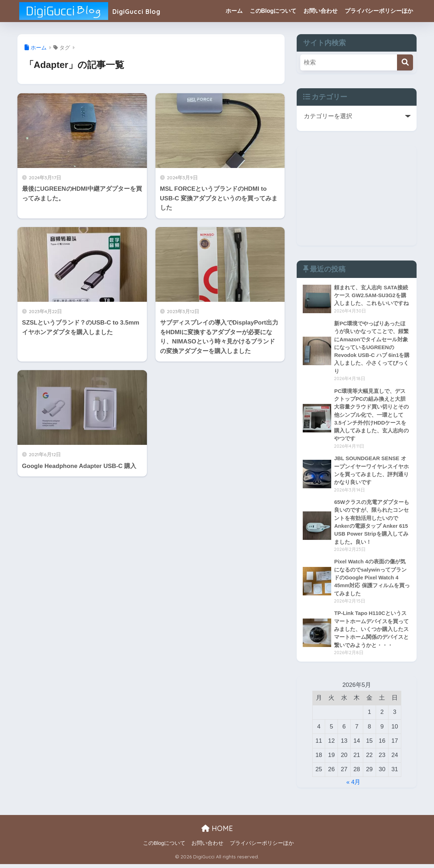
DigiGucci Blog (96, 11)
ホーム (234, 11)
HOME (217, 832)
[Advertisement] (357, 196)
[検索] (405, 62)
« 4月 (353, 786)
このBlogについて (273, 11)
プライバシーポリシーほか (379, 11)
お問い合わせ (321, 11)
